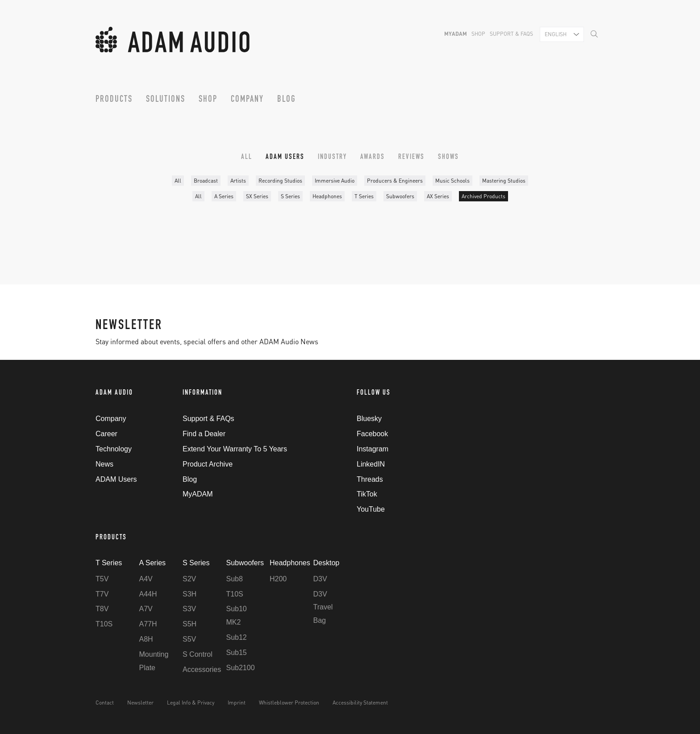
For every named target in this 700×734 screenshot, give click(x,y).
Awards (373, 158)
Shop (478, 34)
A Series (224, 196)
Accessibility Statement (360, 703)
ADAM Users (285, 158)
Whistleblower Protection (289, 703)
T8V (102, 609)
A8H (146, 639)
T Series (364, 196)
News (104, 464)
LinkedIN (371, 464)
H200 (278, 579)
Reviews (411, 158)
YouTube (371, 509)
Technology (114, 449)
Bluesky (369, 419)
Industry (332, 158)
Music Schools (452, 181)
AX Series (438, 196)
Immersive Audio (335, 181)
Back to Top (598, 394)
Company (247, 100)
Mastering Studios (504, 181)
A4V (146, 579)
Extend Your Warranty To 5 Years (235, 449)
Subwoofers (400, 196)
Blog (287, 100)
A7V (146, 609)
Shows (448, 158)
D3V (320, 579)
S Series (290, 196)
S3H (190, 594)
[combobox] (562, 34)
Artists (238, 181)
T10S (104, 624)
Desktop (327, 563)
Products (114, 100)
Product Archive (208, 464)
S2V (189, 579)
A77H (148, 624)
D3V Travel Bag (323, 607)
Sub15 (237, 653)
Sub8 (235, 579)
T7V (102, 594)
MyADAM (456, 34)
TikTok (367, 494)
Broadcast (206, 181)
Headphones (327, 196)
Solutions (166, 100)
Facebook (372, 434)
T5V (102, 579)
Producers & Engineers (395, 181)
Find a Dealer (204, 434)
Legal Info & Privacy (191, 703)
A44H (148, 594)
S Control (198, 654)
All (247, 158)
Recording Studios (280, 181)
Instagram (373, 449)
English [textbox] (556, 34)
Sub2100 (241, 668)
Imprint (237, 703)
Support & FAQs (511, 34)
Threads (370, 479)
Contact (105, 703)
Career (106, 434)
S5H (190, 624)
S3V (189, 609)
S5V (189, 639)
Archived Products (483, 196)
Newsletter (140, 703)
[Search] (594, 33)
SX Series (257, 196)
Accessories (202, 669)
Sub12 (237, 637)
